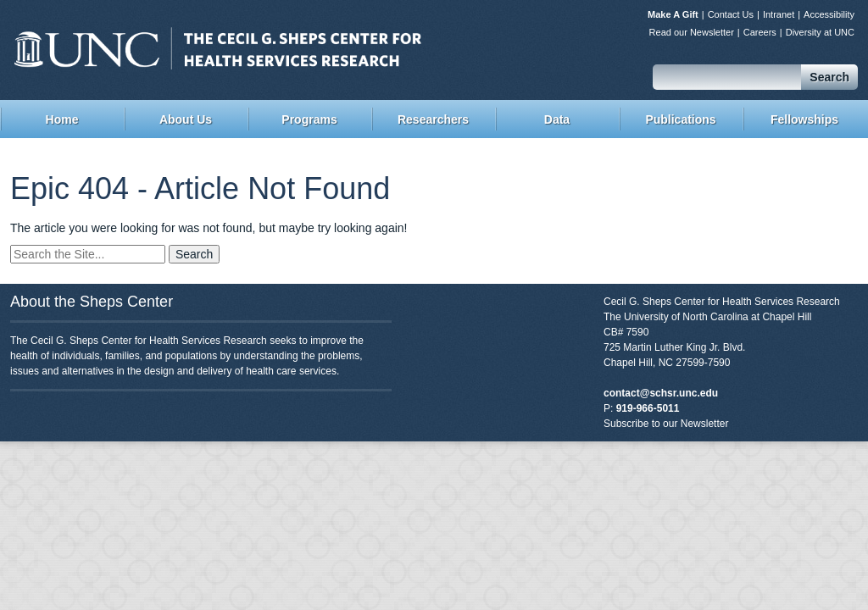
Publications (680, 119)
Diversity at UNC (820, 32)
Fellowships (804, 119)
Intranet (779, 14)
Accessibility (829, 14)
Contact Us (731, 14)
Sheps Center (218, 48)
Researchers (433, 119)
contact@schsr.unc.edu (661, 393)
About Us (186, 119)
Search (829, 77)
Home (62, 119)
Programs (309, 119)
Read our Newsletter (692, 32)
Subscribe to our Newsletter (666, 424)
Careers (760, 32)
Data (557, 119)
